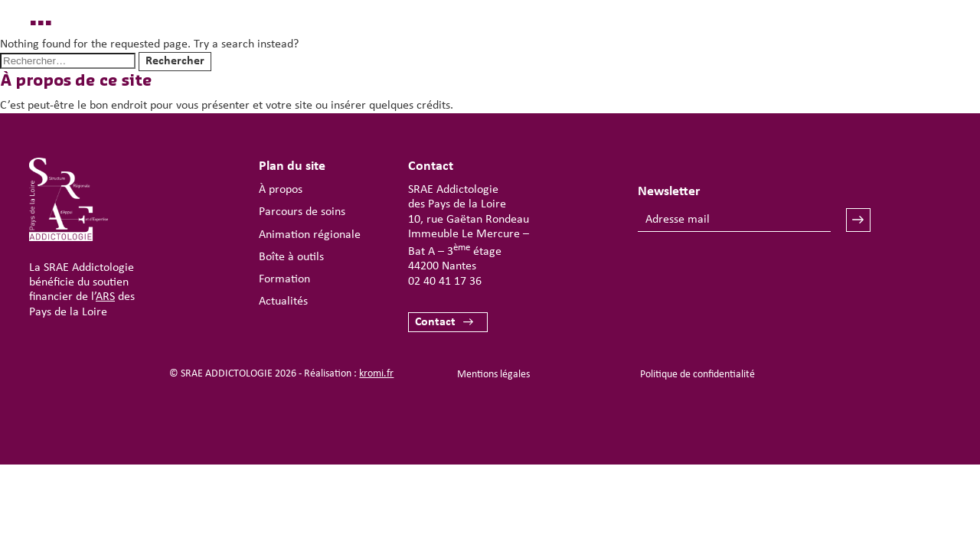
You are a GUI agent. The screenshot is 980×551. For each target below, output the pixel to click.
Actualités (283, 302)
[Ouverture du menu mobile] (900, 58)
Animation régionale (310, 235)
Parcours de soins (302, 212)
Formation (284, 279)
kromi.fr (376, 374)
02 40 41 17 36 (445, 282)
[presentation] (754, 277)
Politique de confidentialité (697, 375)
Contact (435, 322)
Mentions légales (493, 375)
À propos (281, 190)
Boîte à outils (291, 257)
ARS (105, 297)
